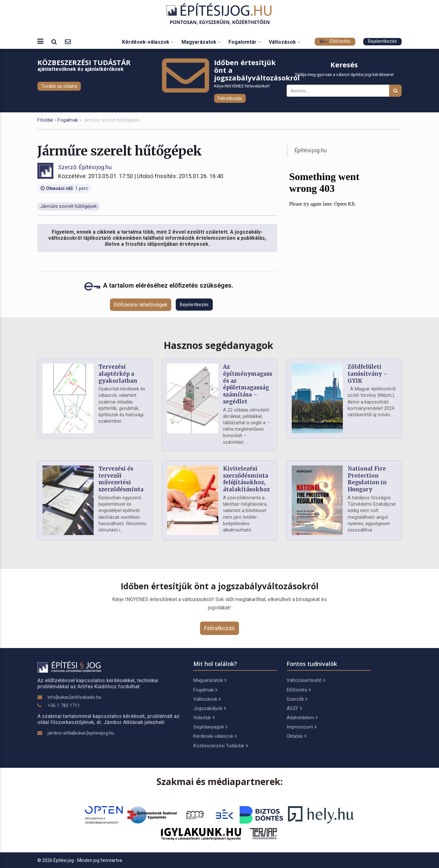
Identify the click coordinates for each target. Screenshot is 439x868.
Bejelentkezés (382, 41)
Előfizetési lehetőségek (141, 305)
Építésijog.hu (311, 150)
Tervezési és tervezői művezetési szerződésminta (121, 479)
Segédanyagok (210, 727)
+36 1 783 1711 (64, 706)
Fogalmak (68, 120)
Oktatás (296, 736)
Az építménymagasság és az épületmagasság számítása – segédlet (251, 384)
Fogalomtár (245, 42)
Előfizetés (335, 41)
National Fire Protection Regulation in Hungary (367, 479)
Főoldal (45, 120)
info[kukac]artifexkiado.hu (74, 697)
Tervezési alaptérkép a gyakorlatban (118, 374)
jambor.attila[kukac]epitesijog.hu (81, 733)
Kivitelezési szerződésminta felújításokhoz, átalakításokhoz (246, 479)
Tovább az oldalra (59, 86)
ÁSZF (294, 708)
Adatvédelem (302, 718)
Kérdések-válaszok (148, 42)
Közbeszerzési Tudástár (220, 746)
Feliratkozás (230, 98)
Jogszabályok (209, 708)
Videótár (204, 718)
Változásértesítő (306, 680)
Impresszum (301, 727)
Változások (285, 42)
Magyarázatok (201, 42)
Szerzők (297, 699)
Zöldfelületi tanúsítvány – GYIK (368, 374)
